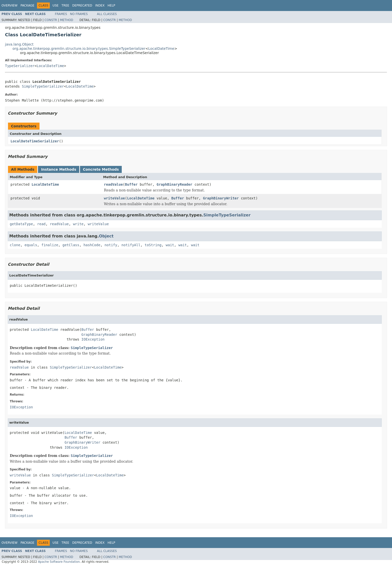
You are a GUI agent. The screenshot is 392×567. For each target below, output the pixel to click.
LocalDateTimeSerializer (35, 141)
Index (100, 6)
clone (15, 245)
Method (67, 20)
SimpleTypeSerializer (43, 86)
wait (170, 245)
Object (106, 236)
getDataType (21, 224)
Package (27, 6)
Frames (61, 14)
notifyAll (131, 245)
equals (31, 245)
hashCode (92, 245)
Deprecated (82, 6)
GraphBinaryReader (174, 184)
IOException (93, 339)
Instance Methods (58, 169)
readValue (113, 184)
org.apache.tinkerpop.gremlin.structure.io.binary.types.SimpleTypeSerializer (79, 49)
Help (111, 6)
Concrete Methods (101, 169)
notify (111, 245)
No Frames (79, 14)
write (78, 224)
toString (153, 245)
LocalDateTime (161, 49)
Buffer (131, 184)
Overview (9, 6)
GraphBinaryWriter (221, 198)
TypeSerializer (20, 66)
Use (55, 6)
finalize (50, 245)
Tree (65, 6)
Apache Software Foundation (59, 562)
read (41, 224)
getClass (71, 245)
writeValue (114, 198)
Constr (51, 20)
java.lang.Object (19, 44)
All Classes (107, 14)
